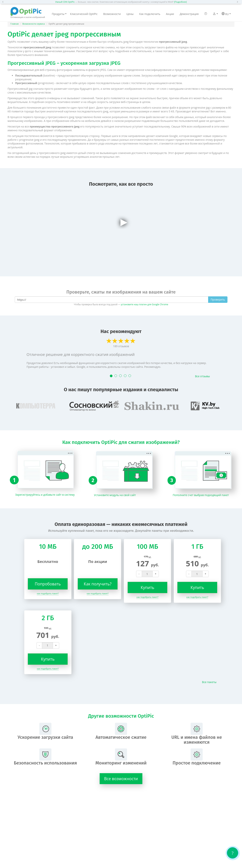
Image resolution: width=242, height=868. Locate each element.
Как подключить (150, 14)
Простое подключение (197, 757)
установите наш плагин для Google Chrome (144, 304)
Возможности (112, 14)
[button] (4, 2)
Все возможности (121, 779)
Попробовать (48, 584)
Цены (130, 14)
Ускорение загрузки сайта (45, 731)
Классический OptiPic (84, 14)
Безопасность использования (45, 757)
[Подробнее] (180, 2)
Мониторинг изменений (121, 757)
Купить (147, 587)
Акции (170, 14)
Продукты (59, 14)
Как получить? (98, 584)
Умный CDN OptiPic (65, 2)
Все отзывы (203, 376)
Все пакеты (209, 682)
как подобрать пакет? (48, 593)
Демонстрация (189, 14)
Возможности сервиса (34, 24)
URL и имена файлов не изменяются (197, 734)
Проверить (218, 300)
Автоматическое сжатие (121, 731)
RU (226, 14)
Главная (15, 24)
